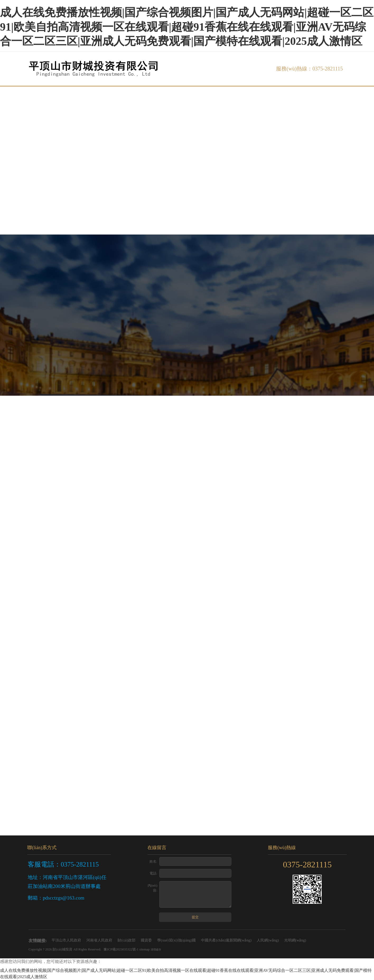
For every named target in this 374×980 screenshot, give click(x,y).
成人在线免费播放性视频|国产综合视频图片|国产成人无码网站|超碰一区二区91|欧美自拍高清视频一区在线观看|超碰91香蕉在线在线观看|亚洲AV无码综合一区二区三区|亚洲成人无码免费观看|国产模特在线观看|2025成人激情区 (187, 27)
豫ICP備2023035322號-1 (121, 949)
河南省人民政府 (99, 940)
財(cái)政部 (127, 940)
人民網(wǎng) (268, 940)
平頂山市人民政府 (66, 940)
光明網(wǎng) (295, 940)
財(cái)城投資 (62, 949)
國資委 (146, 940)
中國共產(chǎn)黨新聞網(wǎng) (226, 940)
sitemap (145, 949)
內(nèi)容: (153, 888)
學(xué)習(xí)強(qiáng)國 (176, 940)
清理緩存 (156, 950)
